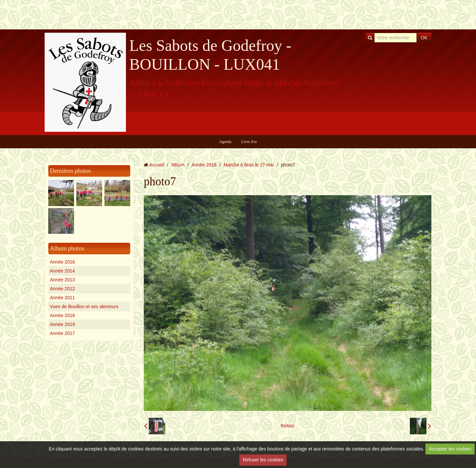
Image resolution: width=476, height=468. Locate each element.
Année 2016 (62, 262)
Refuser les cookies (263, 460)
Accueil (157, 165)
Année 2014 (62, 271)
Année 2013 (62, 280)
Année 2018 (62, 315)
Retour (288, 426)
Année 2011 (62, 298)
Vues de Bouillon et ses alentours (84, 306)
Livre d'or (249, 142)
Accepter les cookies (450, 449)
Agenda (225, 142)
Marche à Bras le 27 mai (249, 165)
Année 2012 (62, 289)
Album (178, 165)
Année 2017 (62, 333)
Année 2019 (62, 324)
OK (424, 38)
